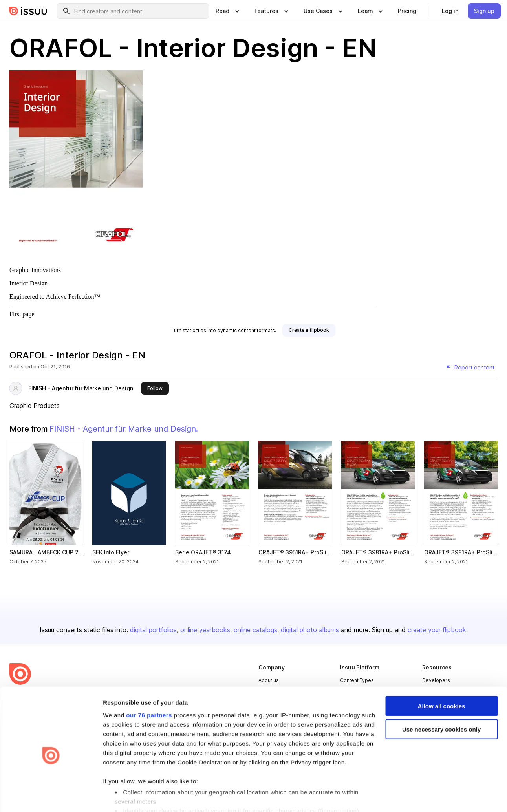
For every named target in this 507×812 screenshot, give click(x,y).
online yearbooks (205, 630)
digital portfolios (153, 630)
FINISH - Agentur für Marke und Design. (81, 388)
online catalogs (255, 630)
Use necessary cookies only (441, 693)
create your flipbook (437, 630)
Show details (121, 796)
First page (22, 314)
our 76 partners (149, 679)
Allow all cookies (442, 670)
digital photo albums (310, 630)
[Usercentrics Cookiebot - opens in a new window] (51, 797)
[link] (407, 11)
